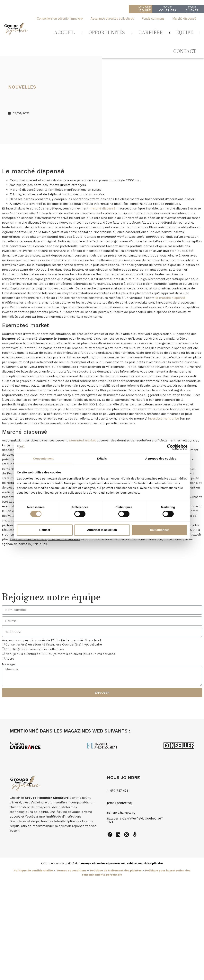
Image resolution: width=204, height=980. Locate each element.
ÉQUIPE (185, 32)
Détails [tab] (102, 458)
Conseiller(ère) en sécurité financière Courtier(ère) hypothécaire (54, 644)
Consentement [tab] (43, 458)
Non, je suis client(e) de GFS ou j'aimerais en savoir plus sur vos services (60, 654)
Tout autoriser (159, 530)
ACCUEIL (64, 32)
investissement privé (164, 418)
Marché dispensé (184, 19)
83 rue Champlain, (121, 813)
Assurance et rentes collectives (112, 19)
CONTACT (185, 51)
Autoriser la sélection (102, 530)
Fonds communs (153, 19)
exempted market (82, 440)
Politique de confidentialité (33, 870)
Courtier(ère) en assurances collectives (35, 649)
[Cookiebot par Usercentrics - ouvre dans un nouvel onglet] (170, 447)
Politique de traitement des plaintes (116, 870)
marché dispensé (102, 208)
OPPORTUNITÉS (107, 32)
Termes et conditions (71, 870)
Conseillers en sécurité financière (60, 19)
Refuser (45, 530)
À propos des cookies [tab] (161, 458)
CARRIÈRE (151, 32)
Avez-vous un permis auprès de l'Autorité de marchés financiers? (52, 640)
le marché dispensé (170, 298)
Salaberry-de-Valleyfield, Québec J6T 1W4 (135, 820)
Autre (10, 659)
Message (8, 664)
